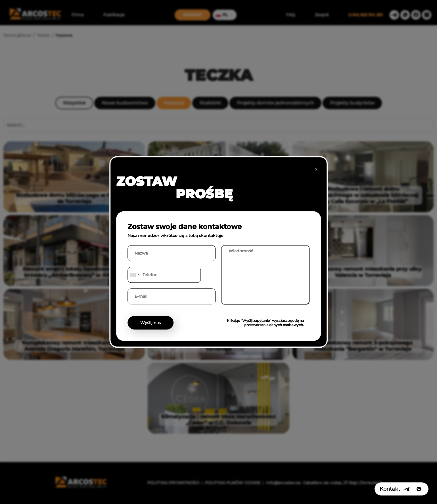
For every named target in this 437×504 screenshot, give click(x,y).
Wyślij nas (150, 323)
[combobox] (134, 275)
